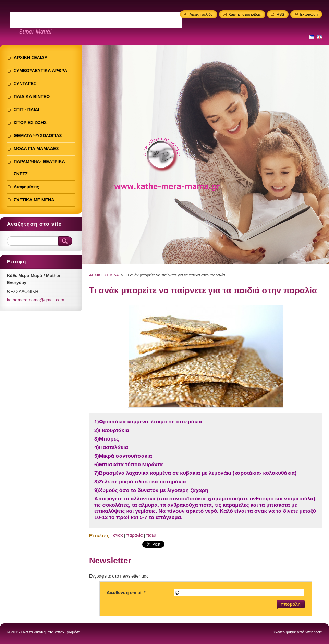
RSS (280, 14)
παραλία (135, 535)
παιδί (151, 535)
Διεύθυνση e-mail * (126, 592)
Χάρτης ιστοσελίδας (245, 14)
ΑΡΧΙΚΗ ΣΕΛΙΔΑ (104, 275)
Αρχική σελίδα (201, 14)
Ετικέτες (99, 536)
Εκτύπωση (309, 14)
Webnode (314, 632)
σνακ (118, 535)
